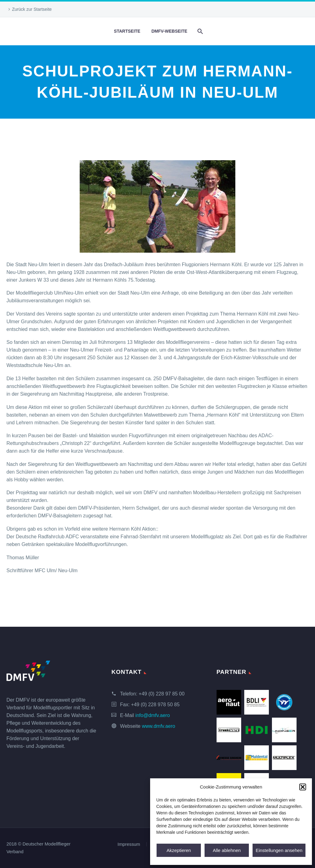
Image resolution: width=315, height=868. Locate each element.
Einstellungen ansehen (279, 850)
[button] (303, 787)
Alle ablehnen (227, 850)
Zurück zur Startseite (32, 9)
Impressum (129, 844)
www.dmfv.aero (158, 726)
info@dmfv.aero (153, 715)
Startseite (127, 31)
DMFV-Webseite (169, 31)
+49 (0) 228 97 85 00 (162, 694)
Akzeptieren (179, 850)
